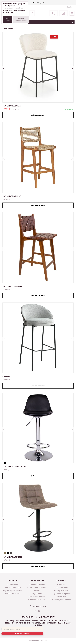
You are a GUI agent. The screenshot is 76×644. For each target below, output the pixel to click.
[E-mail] (22, 629)
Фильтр (38, 22)
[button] (72, 68)
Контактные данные (13, 588)
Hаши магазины (13, 594)
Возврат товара (62, 591)
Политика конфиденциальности (21, 19)
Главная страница (37, 585)
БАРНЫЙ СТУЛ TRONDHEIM (14, 467)
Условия (62, 585)
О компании (13, 585)
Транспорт (37, 594)
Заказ (37, 591)
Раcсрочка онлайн (37, 597)
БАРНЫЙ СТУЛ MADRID (12, 557)
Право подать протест (13, 591)
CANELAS (6, 377)
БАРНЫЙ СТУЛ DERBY (12, 196)
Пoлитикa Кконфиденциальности (62, 598)
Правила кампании (37, 600)
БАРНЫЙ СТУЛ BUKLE (11, 106)
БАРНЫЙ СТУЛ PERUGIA (12, 286)
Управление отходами (37, 588)
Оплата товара (62, 588)
